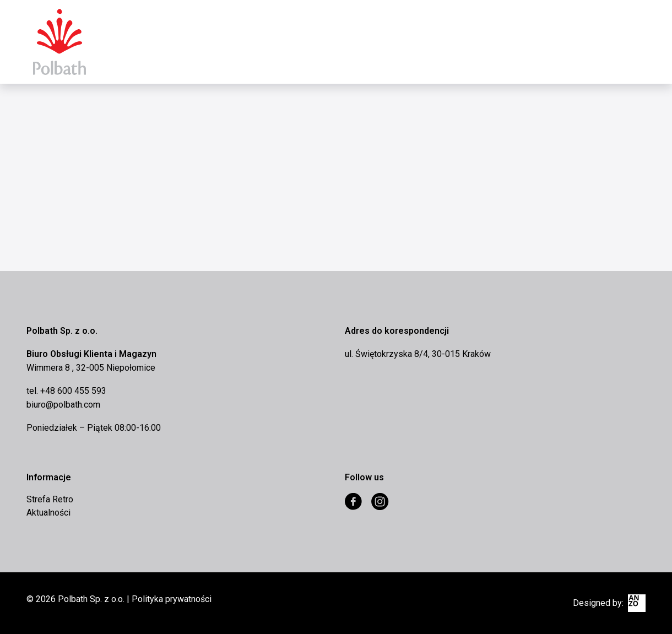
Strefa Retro (50, 499)
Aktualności (48, 513)
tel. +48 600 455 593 (66, 391)
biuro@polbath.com (63, 405)
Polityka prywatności (172, 599)
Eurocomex (59, 42)
